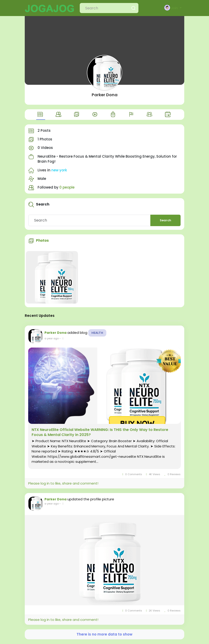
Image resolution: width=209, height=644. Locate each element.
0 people (67, 187)
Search (165, 220)
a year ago (52, 338)
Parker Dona (105, 95)
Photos (42, 240)
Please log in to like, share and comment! (63, 483)
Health (97, 333)
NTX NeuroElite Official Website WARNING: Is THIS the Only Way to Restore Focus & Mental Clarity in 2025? (100, 432)
